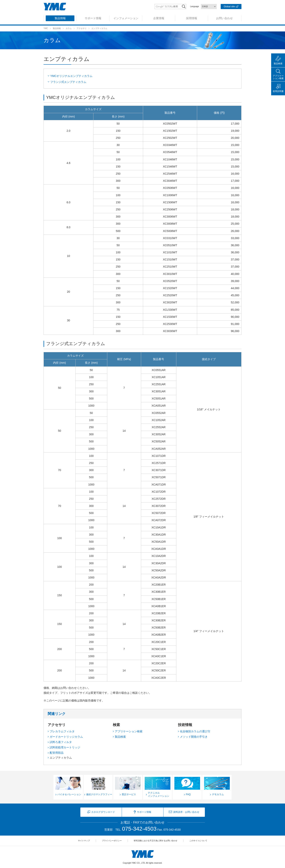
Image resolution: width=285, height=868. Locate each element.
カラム (69, 28)
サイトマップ (84, 841)
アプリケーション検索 (129, 731)
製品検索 (120, 737)
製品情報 (57, 28)
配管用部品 (57, 753)
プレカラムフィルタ (62, 731)
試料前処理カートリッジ (65, 747)
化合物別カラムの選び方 (195, 731)
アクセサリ (82, 28)
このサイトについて (198, 841)
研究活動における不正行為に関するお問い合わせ (156, 841)
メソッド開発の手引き (194, 737)
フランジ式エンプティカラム (68, 82)
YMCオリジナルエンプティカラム (71, 76)
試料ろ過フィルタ (61, 742)
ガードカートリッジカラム (66, 737)
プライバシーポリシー (112, 841)
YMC (46, 28)
